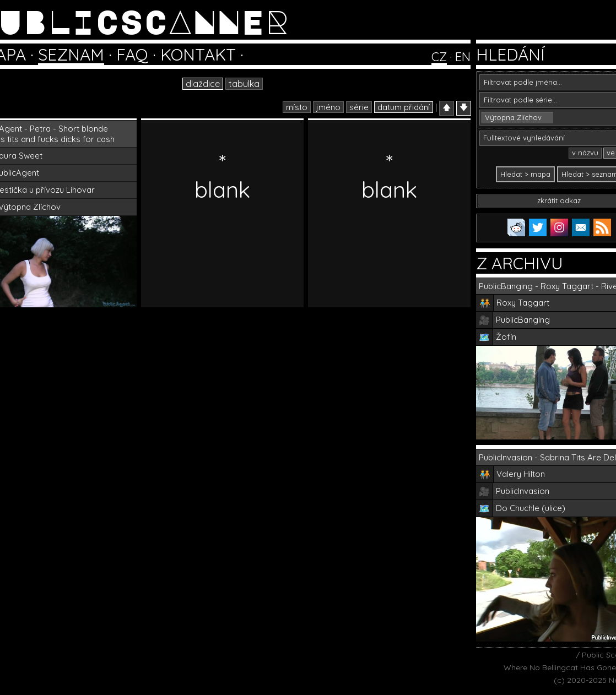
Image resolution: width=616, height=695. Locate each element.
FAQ (132, 55)
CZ (439, 57)
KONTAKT (198, 55)
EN (463, 57)
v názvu (585, 153)
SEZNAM (71, 55)
